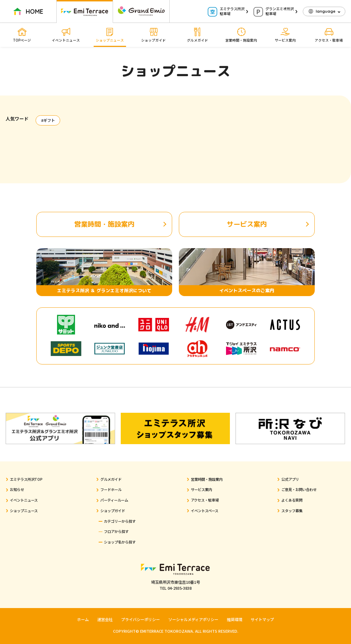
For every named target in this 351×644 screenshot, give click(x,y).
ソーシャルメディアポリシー (193, 619)
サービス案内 (285, 35)
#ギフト (48, 120)
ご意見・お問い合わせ (299, 489)
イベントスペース (205, 511)
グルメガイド (198, 35)
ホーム (83, 619)
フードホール (111, 489)
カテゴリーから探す (120, 521)
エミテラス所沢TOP (26, 479)
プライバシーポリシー (140, 619)
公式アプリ (290, 479)
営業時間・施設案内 (241, 35)
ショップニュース (110, 35)
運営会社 (105, 619)
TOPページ (22, 35)
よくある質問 (292, 500)
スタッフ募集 (292, 511)
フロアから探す (116, 531)
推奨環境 (234, 619)
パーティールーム (114, 500)
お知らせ (17, 489)
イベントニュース (66, 35)
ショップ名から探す (120, 542)
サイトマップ (262, 619)
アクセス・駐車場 (329, 35)
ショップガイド (153, 35)
